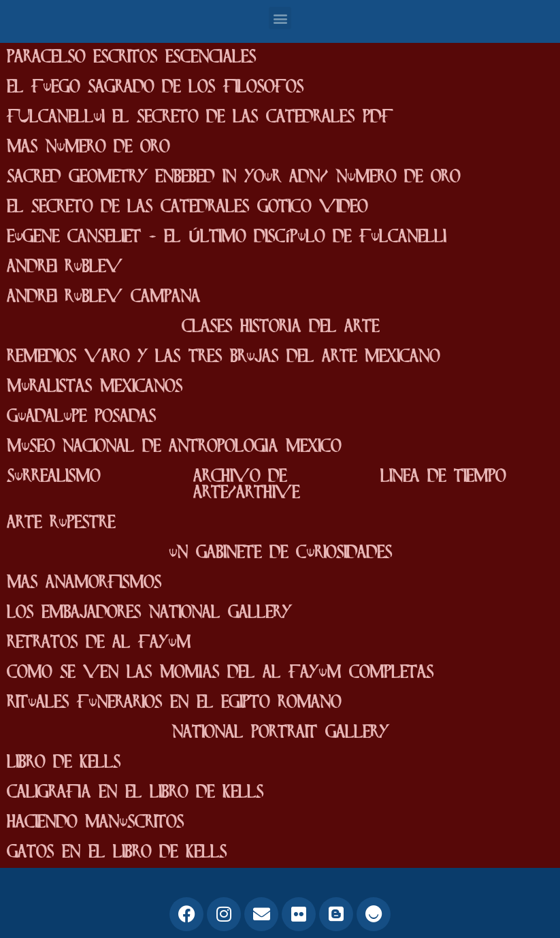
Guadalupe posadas (81, 417)
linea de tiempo (443, 477)
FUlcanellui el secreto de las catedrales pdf (200, 117)
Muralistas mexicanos (95, 387)
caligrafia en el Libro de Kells (135, 793)
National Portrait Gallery (280, 733)
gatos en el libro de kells (117, 853)
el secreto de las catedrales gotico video (187, 207)
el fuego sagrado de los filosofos (155, 87)
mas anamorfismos (84, 583)
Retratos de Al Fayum (99, 643)
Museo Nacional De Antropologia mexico (174, 447)
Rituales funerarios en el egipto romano (174, 703)
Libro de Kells (64, 763)
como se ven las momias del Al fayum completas (220, 673)
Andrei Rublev (65, 267)
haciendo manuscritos (95, 823)
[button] (280, 18)
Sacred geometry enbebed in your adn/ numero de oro (233, 177)
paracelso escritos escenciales (131, 58)
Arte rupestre (61, 523)
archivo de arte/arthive (246, 485)
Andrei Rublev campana (103, 297)
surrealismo (53, 477)
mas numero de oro (88, 147)
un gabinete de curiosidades (280, 553)
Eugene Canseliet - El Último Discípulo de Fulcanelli (226, 237)
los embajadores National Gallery (149, 613)
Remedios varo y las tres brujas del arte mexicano (223, 357)
